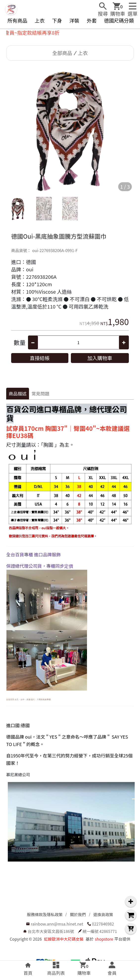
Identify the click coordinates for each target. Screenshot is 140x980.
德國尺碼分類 (119, 20)
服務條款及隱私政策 (45, 914)
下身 (57, 20)
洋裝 (74, 20)
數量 (20, 342)
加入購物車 (100, 358)
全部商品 (62, 53)
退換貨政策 (103, 914)
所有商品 (17, 20)
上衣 (40, 20)
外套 (92, 20)
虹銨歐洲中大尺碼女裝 (64, 939)
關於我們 (78, 914)
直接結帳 (40, 358)
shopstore (104, 939)
